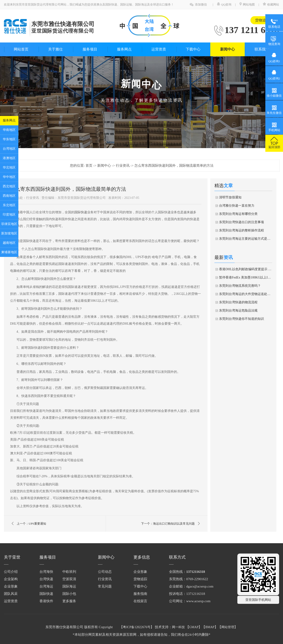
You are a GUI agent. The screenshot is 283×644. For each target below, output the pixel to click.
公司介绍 (11, 572)
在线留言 (140, 601)
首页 (89, 166)
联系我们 (262, 49)
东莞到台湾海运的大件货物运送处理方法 (246, 294)
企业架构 (11, 579)
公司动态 (105, 572)
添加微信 (201, 4)
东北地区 (9, 205)
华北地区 (9, 167)
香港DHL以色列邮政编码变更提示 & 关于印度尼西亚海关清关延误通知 (246, 269)
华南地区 (9, 130)
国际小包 (69, 594)
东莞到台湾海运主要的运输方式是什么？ (246, 239)
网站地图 (247, 4)
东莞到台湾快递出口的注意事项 (241, 222)
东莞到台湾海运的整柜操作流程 (241, 230)
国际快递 (81, 212)
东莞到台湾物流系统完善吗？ (240, 286)
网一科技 (178, 627)
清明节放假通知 (230, 197)
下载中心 (193, 49)
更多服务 (69, 601)
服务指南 (140, 594)
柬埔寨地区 (9, 252)
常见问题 (105, 586)
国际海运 (69, 586)
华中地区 (9, 177)
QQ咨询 (225, 4)
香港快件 (46, 601)
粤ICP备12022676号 (137, 627)
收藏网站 (271, 4)
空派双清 (69, 579)
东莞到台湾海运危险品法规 (238, 311)
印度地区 (9, 215)
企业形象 (11, 586)
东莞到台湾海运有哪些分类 (238, 214)
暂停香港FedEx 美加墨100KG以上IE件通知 (246, 277)
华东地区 (9, 139)
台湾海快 (46, 572)
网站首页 (21, 49)
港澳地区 (9, 158)
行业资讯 (123, 166)
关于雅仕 (55, 49)
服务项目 (90, 49)
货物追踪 (262, 18)
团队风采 (11, 594)
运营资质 (159, 49)
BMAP (210, 627)
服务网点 (9, 120)
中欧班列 (69, 572)
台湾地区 (9, 149)
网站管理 (228, 627)
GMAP (194, 627)
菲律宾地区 (9, 224)
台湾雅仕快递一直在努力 (237, 206)
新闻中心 (228, 49)
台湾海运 (46, 586)
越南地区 (9, 243)
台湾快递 (46, 579)
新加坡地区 (9, 233)
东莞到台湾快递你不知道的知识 (241, 319)
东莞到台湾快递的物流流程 (238, 302)
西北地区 (9, 186)
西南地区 (9, 196)
